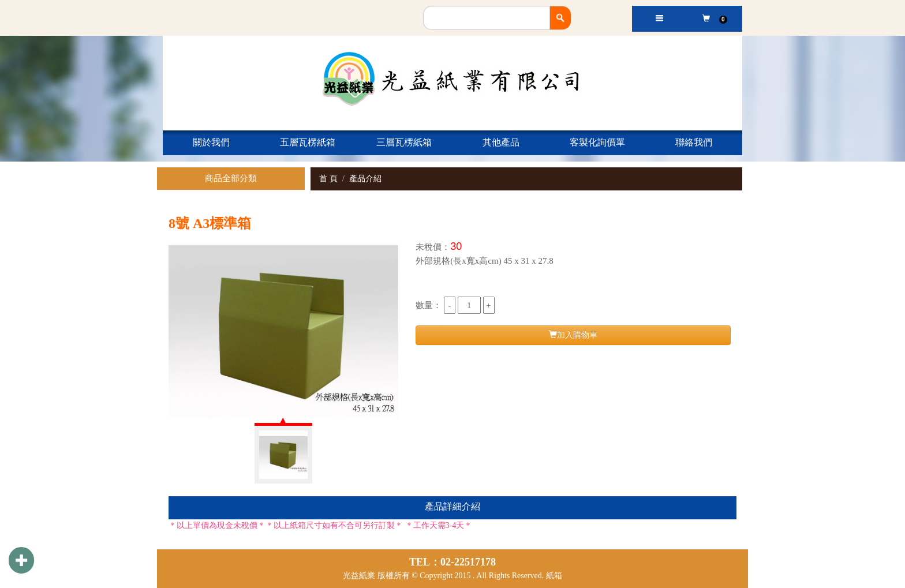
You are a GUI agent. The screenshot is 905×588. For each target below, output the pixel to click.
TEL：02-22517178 (452, 562)
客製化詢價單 (597, 142)
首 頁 (328, 179)
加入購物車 (573, 335)
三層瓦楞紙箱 (404, 142)
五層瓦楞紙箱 (308, 142)
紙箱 (554, 576)
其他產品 (501, 142)
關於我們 (211, 142)
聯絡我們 (694, 142)
